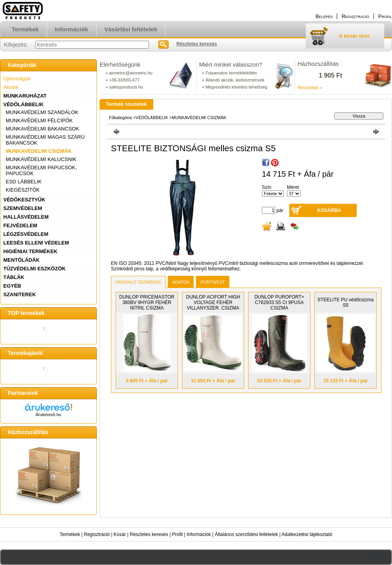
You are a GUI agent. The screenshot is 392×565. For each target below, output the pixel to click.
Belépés (324, 16)
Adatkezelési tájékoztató (307, 534)
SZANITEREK (20, 294)
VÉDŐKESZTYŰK (24, 200)
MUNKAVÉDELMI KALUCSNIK (41, 159)
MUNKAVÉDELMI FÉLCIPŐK (39, 120)
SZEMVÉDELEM (23, 208)
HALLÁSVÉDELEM (26, 217)
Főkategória (120, 118)
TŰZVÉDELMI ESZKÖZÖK (35, 269)
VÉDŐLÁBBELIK (24, 104)
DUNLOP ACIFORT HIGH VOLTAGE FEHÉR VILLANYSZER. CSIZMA (213, 302)
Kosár (120, 534)
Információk (199, 534)
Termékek (70, 534)
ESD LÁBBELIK (24, 182)
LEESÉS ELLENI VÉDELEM (36, 243)
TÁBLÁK (14, 277)
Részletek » (310, 88)
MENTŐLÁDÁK (22, 260)
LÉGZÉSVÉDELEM (26, 234)
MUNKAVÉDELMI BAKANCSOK (43, 129)
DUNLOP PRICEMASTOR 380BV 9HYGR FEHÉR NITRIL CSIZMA (147, 302)
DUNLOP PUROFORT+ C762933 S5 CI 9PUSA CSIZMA (279, 302)
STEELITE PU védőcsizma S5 (346, 302)
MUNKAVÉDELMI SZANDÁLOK (42, 112)
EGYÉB (13, 286)
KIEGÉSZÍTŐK (23, 190)
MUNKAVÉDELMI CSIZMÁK (39, 151)
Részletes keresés (149, 534)
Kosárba (329, 210)
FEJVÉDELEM (21, 225)
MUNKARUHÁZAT (25, 96)
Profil (177, 534)
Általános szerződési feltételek (246, 534)
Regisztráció (97, 534)
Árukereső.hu (48, 415)
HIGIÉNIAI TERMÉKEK (31, 251)
